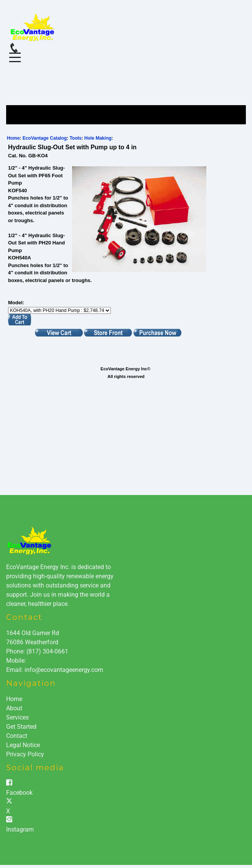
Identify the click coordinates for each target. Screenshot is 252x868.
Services (17, 717)
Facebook (19, 793)
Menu (15, 53)
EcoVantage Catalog (45, 138)
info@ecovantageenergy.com (64, 670)
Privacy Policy (25, 754)
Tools (75, 138)
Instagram (20, 829)
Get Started (21, 727)
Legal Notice (23, 745)
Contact (17, 736)
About (14, 708)
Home (13, 138)
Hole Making (98, 138)
